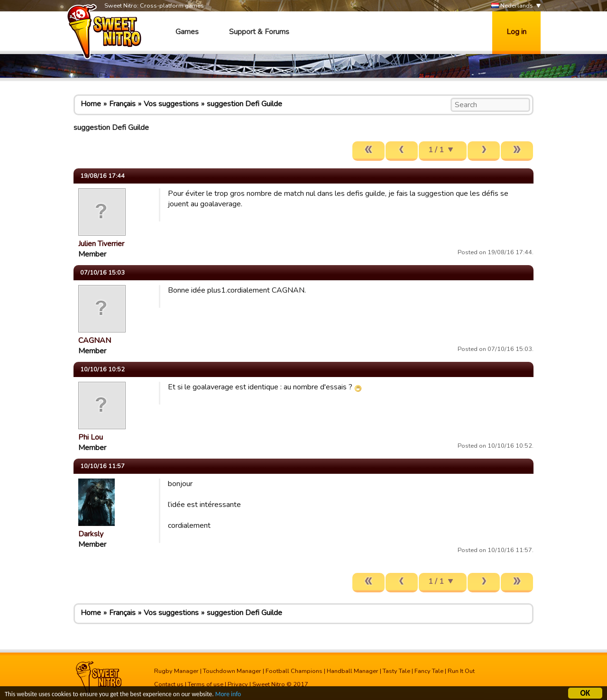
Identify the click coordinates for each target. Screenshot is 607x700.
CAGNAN (95, 341)
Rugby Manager (176, 671)
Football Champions (294, 671)
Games (187, 32)
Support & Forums (259, 32)
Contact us (169, 684)
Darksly (91, 534)
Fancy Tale (429, 671)
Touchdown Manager (232, 671)
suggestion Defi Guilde (244, 104)
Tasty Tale (396, 671)
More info (228, 695)
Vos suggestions (171, 104)
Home (91, 104)
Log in (516, 32)
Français (122, 104)
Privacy (238, 684)
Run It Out (461, 671)
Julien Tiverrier (101, 244)
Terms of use (206, 684)
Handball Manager (353, 671)
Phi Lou (91, 437)
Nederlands (512, 6)
